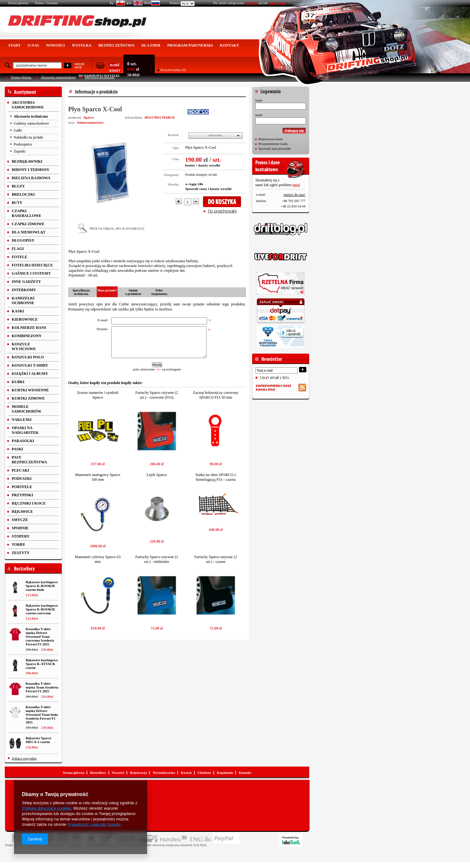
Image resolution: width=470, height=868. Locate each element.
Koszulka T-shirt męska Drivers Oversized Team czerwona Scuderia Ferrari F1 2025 (40, 636)
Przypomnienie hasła (273, 144)
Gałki (18, 130)
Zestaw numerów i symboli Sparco (98, 395)
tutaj (296, 185)
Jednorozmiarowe (90, 122)
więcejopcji (79, 65)
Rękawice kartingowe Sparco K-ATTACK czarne (42, 664)
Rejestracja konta (271, 139)
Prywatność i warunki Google (94, 824)
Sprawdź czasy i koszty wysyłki (208, 189)
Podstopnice (23, 144)
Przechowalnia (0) (173, 70)
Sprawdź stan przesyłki (275, 148)
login (259, 100)
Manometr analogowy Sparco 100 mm (98, 477)
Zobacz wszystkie (24, 758)
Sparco (89, 117)
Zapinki (20, 151)
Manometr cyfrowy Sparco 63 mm (98, 559)
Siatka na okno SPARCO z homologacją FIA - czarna (216, 477)
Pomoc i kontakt (46, 3)
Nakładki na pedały (28, 137)
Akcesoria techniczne (31, 116)
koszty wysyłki (209, 165)
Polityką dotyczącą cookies (46, 808)
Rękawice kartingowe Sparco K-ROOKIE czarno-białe (42, 586)
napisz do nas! (294, 195)
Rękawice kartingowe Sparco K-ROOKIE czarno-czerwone (42, 609)
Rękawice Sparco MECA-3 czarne (39, 740)
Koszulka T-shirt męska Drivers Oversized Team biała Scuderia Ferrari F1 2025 (42, 715)
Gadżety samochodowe (31, 123)
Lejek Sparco (157, 475)
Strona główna (18, 3)
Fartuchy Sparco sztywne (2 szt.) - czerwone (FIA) (157, 395)
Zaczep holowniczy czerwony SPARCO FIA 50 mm (215, 395)
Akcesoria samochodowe (58, 77)
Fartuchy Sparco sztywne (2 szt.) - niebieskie (157, 559)
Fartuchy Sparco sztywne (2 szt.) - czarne (216, 559)
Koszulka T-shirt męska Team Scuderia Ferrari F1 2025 (42, 687)
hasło (259, 115)
